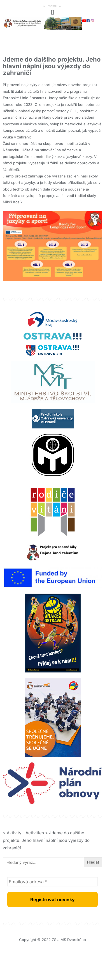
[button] (53, 12)
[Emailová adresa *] (53, 882)
